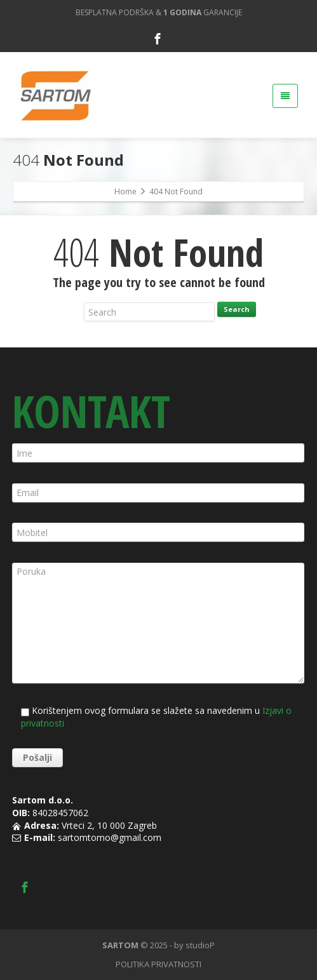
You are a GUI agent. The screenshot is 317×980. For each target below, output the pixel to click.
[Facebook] (158, 39)
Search (237, 309)
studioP (200, 945)
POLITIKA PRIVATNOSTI (158, 964)
